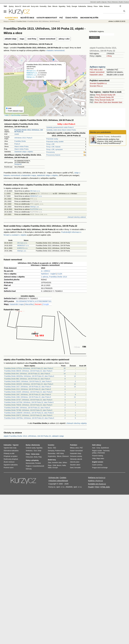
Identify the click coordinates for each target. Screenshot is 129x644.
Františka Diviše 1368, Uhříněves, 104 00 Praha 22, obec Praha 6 (28, 397)
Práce (96, 6)
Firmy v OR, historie (53, 147)
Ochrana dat (54, 478)
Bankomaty (36, 445)
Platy (40, 457)
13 (75, 387)
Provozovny (50, 152)
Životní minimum (9, 462)
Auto (94, 448)
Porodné (38, 463)
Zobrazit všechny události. (77, 217)
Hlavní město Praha (21, 146)
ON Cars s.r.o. (31, 71)
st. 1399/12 (46, 271)
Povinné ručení (9, 468)
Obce (96, 102)
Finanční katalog (98, 456)
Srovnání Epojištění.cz (98, 83)
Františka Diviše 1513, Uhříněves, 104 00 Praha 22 (44, 21)
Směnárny (29, 451)
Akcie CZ (18, 6)
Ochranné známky (76, 456)
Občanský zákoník (76, 459)
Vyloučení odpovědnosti (58, 481)
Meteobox (115, 2)
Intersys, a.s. (31, 77)
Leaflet (6, 115)
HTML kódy (105, 487)
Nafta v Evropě (53, 468)
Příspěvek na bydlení (11, 456)
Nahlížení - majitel (48, 274)
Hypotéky (62, 6)
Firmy (98, 95)
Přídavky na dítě (9, 453)
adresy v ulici (64, 39)
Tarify (69, 6)
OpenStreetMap (16, 115)
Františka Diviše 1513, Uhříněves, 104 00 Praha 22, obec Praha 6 (28, 389)
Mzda (36, 457)
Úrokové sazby (31, 448)
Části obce (107, 102)
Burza (50, 448)
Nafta (64, 465)
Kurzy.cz (6, 21)
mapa (22, 39)
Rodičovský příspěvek (11, 459)
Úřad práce (29, 457)
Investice (51, 445)
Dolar (39, 451)
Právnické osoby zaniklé (55, 142)
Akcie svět (26, 6)
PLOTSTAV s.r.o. (36, 209)
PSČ (61, 18)
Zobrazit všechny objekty (77, 423)
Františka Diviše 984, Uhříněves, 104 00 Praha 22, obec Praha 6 (27, 408)
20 (65, 368)
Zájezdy (104, 2)
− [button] (83, 113)
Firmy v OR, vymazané (54, 149)
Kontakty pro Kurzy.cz (97, 484)
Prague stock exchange (100, 468)
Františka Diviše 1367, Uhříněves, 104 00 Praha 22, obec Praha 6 (28, 394)
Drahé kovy (52, 460)
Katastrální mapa (17, 304)
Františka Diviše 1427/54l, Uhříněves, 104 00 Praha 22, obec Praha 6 (29, 402)
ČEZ (55, 448)
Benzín (59, 465)
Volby (94, 459)
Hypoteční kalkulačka (11, 465)
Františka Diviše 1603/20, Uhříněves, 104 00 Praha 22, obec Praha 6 (29, 384)
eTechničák (101, 453)
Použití (91, 487)
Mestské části (117, 102)
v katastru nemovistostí (55, 50)
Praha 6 (17, 144)
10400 (17, 134)
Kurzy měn (35, 6)
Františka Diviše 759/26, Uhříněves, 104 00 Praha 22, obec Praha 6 (28, 405)
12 (75, 376)
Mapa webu (100, 459)
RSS (97, 487)
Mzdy (62, 453)
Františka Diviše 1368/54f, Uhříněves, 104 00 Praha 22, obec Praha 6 (29, 413)
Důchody (29, 469)
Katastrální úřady (76, 453)
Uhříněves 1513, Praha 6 (23, 138)
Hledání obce (11, 18)
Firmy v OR (50, 144)
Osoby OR (111, 95)
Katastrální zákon (96, 75)
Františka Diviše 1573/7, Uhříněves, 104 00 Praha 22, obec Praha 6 (28, 400)
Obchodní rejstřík (95, 2)
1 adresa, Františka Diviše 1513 (54, 277)
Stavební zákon (75, 465)
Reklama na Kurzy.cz (97, 478)
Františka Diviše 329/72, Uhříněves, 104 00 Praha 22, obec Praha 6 (28, 415)
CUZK (60, 274)
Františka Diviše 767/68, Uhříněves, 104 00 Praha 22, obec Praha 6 (28, 410)
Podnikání (74, 445)
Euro (35, 451)
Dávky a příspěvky (32, 460)
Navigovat (18, 164)
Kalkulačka (82, 6)
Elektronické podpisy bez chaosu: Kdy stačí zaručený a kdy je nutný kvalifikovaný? (110, 141)
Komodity (43, 6)
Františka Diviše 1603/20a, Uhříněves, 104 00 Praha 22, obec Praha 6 (29, 376)
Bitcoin (55, 6)
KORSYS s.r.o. (32, 75)
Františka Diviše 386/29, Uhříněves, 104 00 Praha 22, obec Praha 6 (28, 371)
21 (75, 397)
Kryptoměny (52, 456)
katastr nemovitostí (47, 39)
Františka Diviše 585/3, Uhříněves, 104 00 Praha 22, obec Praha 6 (28, 381)
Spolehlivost (105, 448)
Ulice (101, 102)
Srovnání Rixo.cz (96, 86)
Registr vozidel (97, 451)
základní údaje (11, 39)
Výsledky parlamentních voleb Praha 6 (60, 127)
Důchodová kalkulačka (11, 451)
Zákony (90, 6)
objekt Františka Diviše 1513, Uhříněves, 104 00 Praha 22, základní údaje (34, 436)
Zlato (50, 6)
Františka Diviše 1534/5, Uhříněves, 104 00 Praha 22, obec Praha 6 (28, 392)
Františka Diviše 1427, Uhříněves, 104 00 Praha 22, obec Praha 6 (28, 387)
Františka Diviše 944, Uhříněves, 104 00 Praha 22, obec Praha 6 (27, 374)
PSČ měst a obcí (96, 70)
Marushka (29, 304)
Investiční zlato (57, 463)
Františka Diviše (20, 141)
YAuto (109, 2)
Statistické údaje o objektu (24, 152)
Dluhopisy (51, 451)
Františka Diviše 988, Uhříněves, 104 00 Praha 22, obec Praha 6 (27, 379)
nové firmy (32, 39)
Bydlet (121, 2)
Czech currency (97, 465)
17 (65, 371)
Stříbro (65, 463)
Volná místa (35, 454)
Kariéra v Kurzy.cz (96, 481)
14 (65, 374)
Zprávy (11, 6)
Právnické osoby (52, 139)
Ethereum (65, 456)
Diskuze (107, 6)
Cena (98, 448)
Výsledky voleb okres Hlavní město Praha (61, 130)
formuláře (77, 468)
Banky (28, 445)
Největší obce (27, 18)
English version (98, 462)
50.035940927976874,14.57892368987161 (34, 301)
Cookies (63, 478)
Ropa (50, 465)
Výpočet (16, 445)
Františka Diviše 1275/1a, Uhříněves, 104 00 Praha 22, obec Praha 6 (29, 368)
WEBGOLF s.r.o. (32, 73)
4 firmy (109, 56)
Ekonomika (52, 453)
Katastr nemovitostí (97, 72)
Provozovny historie (53, 155)
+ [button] (83, 109)
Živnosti (104, 95)
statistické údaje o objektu (47, 175)
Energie (74, 6)
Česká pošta (72, 18)
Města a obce (74, 448)
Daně (72, 468)
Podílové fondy (60, 451)
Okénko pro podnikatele (100, 132)
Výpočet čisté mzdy (10, 448)
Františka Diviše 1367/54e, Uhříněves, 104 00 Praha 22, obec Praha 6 (29, 418)
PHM (54, 465)
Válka (101, 6)
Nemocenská (30, 463)
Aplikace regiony (98, 67)
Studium (127, 2)
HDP (58, 453)
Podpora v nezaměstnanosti (35, 466)
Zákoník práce (75, 462)
